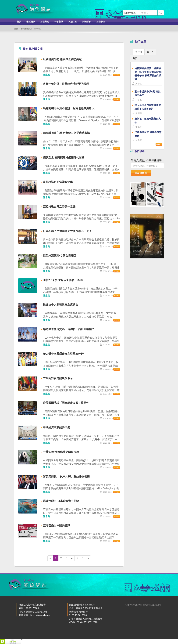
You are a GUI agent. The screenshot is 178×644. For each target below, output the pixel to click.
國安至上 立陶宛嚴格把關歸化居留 (64, 157)
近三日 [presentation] (139, 52)
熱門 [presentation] (135, 58)
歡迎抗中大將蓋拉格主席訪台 (61, 305)
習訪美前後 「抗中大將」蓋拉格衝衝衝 (66, 476)
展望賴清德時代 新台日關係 (60, 256)
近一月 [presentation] (150, 52)
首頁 (16, 29)
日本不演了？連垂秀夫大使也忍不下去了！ (69, 231)
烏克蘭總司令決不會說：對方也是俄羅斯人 (69, 108)
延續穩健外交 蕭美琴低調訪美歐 (62, 59)
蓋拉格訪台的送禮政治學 (58, 182)
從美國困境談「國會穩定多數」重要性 (66, 403)
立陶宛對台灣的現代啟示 (58, 378)
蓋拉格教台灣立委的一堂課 (59, 207)
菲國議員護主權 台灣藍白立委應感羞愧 (66, 133)
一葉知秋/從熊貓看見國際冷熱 (61, 452)
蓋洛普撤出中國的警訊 (57, 526)
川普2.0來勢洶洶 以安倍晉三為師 (63, 280)
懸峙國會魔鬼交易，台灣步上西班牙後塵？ (69, 329)
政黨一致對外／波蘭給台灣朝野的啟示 (66, 84)
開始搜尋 (141, 173)
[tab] (139, 52)
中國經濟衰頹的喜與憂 (57, 427)
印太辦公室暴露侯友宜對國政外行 (63, 354)
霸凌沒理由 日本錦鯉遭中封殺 (61, 501)
